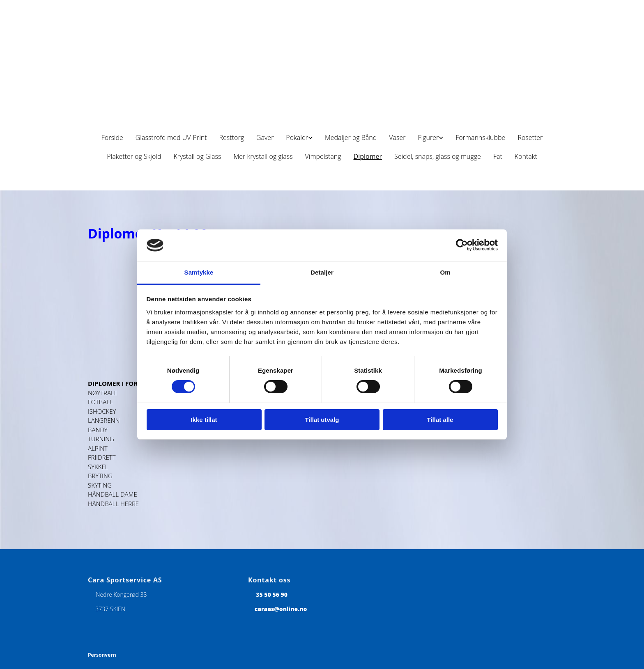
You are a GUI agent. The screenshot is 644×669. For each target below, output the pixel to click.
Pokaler (297, 137)
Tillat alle (440, 420)
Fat (498, 156)
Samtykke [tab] (199, 272)
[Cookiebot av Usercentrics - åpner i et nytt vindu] (462, 245)
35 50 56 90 (272, 595)
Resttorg (232, 137)
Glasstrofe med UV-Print (171, 137)
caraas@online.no (281, 609)
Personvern (102, 655)
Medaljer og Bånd (351, 137)
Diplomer (368, 156)
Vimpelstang (323, 156)
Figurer (428, 137)
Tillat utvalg (322, 420)
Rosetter (530, 137)
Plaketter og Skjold (134, 156)
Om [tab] (445, 272)
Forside (112, 137)
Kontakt (526, 156)
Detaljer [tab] (322, 272)
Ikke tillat (204, 420)
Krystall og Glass (197, 156)
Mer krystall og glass (263, 156)
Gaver (265, 137)
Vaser (397, 137)
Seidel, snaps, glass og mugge (438, 156)
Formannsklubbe (480, 137)
